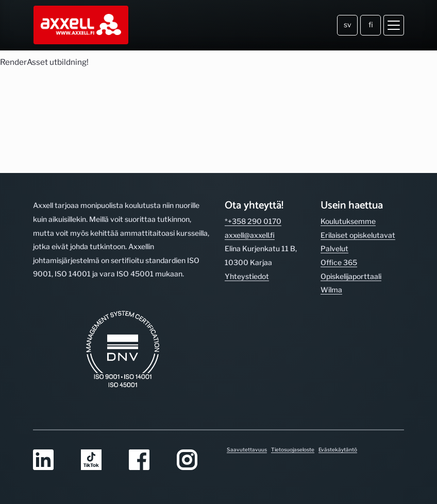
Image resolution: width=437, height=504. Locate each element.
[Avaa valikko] (394, 25)
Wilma (331, 290)
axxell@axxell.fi (250, 235)
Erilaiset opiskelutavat (358, 235)
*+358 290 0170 (253, 221)
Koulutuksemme (348, 221)
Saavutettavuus (247, 449)
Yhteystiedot (247, 276)
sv (348, 24)
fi (371, 24)
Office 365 (339, 262)
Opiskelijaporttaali (351, 276)
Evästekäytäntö (338, 449)
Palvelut (334, 248)
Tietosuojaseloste (293, 449)
